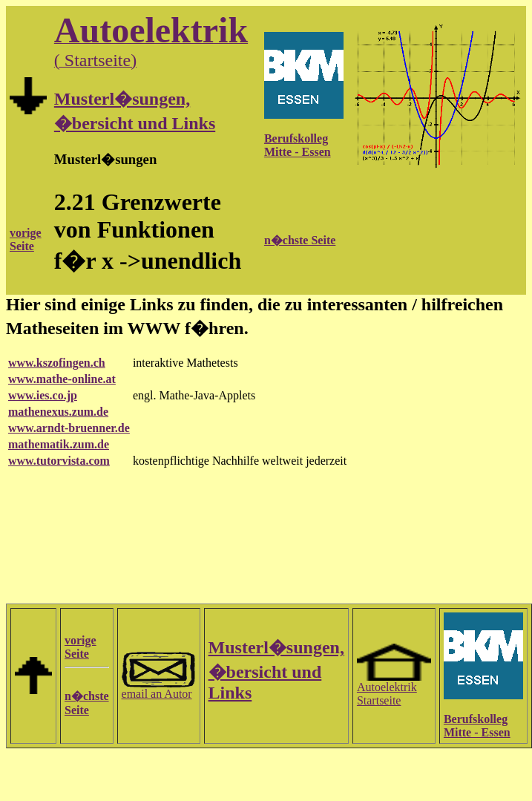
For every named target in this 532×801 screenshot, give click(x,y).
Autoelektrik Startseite (394, 689)
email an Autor (159, 689)
